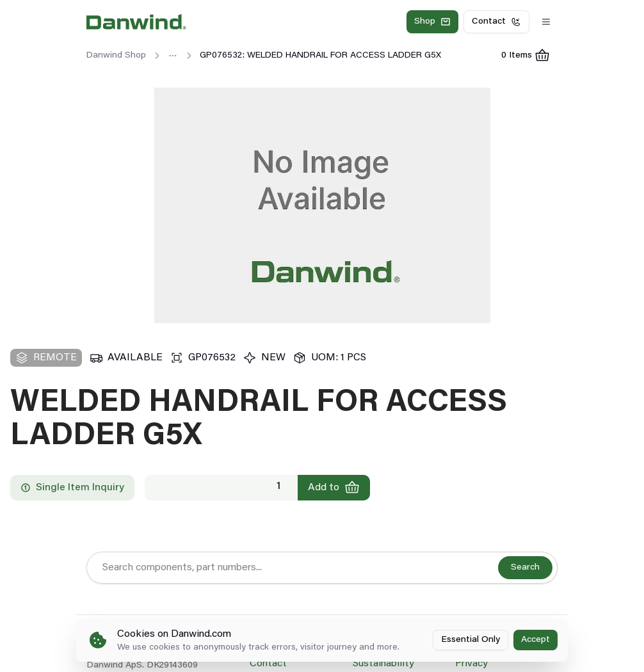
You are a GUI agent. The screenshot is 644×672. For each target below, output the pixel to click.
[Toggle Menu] (546, 22)
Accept (535, 640)
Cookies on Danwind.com (174, 634)
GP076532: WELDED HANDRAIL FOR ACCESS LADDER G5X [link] (320, 56)
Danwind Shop (116, 56)
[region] (322, 205)
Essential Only (471, 640)
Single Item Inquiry (72, 488)
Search (525, 568)
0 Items (529, 57)
